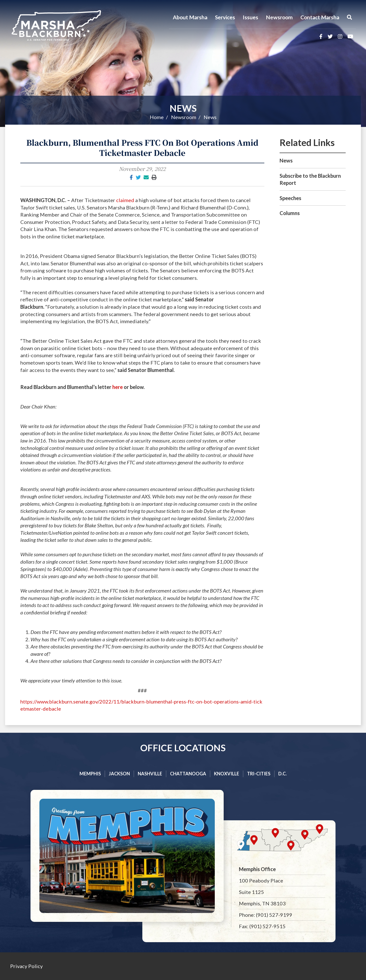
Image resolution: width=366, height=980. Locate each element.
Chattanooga (188, 774)
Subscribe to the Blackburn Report (310, 179)
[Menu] (349, 17)
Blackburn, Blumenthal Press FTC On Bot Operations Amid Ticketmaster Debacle (142, 148)
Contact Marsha (320, 17)
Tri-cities (259, 774)
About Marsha (190, 17)
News (183, 108)
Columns (290, 213)
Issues (250, 17)
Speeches (290, 198)
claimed (125, 200)
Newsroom (279, 17)
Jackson (119, 774)
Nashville (150, 774)
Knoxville (227, 774)
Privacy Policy (26, 966)
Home (157, 117)
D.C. (283, 774)
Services (225, 17)
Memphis (90, 774)
